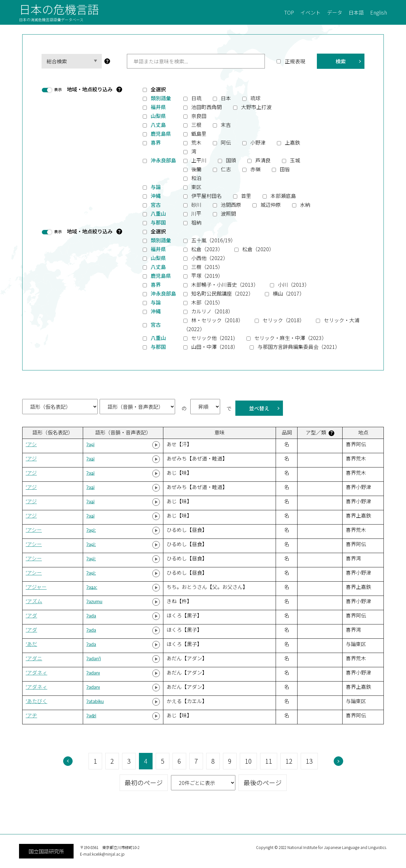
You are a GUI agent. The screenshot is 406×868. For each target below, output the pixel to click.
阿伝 (226, 142)
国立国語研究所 (46, 851)
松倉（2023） (207, 249)
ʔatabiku (95, 701)
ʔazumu (94, 601)
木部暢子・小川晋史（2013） (225, 284)
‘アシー (34, 530)
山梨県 (158, 116)
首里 (246, 196)
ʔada (91, 616)
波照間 (228, 213)
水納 (305, 205)
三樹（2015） (207, 267)
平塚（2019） (207, 276)
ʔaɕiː (91, 530)
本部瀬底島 (283, 196)
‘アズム (34, 601)
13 (309, 761)
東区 (196, 187)
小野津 (258, 142)
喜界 (156, 142)
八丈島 (158, 125)
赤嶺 (255, 169)
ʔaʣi (91, 716)
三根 (196, 125)
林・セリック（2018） (217, 320)
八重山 (158, 213)
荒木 (196, 142)
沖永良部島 (163, 160)
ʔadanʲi (94, 659)
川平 (196, 213)
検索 (341, 61)
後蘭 (196, 169)
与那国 (158, 222)
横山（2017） (289, 293)
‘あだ (31, 644)
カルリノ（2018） (212, 311)
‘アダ (31, 616)
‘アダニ (34, 659)
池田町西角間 (206, 107)
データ (335, 12)
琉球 (255, 98)
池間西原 (231, 205)
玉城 (295, 160)
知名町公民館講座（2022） (222, 293)
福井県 (158, 107)
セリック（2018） (284, 320)
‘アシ (31, 444)
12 (289, 761)
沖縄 (156, 196)
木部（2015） (207, 302)
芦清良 (263, 160)
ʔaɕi (90, 444)
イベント (311, 12)
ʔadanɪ (93, 673)
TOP (289, 12)
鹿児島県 (161, 134)
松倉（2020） (258, 249)
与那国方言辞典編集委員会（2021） (299, 347)
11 (269, 761)
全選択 (158, 89)
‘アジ (31, 459)
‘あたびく (36, 701)
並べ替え (259, 408)
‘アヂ (31, 716)
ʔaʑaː (92, 587)
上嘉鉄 (292, 142)
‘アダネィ (36, 673)
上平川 (199, 160)
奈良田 (199, 116)
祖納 (196, 222)
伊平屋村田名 (206, 196)
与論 (156, 187)
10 (248, 761)
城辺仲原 (271, 205)
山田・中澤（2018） (215, 347)
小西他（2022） (210, 258)
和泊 (196, 178)
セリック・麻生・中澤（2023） (291, 338)
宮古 (156, 205)
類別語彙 (161, 98)
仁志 (226, 169)
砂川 (196, 205)
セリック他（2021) (213, 338)
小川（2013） (294, 284)
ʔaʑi (90, 459)
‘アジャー (36, 587)
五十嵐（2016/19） (213, 240)
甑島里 (199, 134)
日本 (226, 98)
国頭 (231, 160)
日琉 (196, 98)
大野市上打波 (256, 107)
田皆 (285, 169)
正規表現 (295, 61)
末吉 (226, 125)
